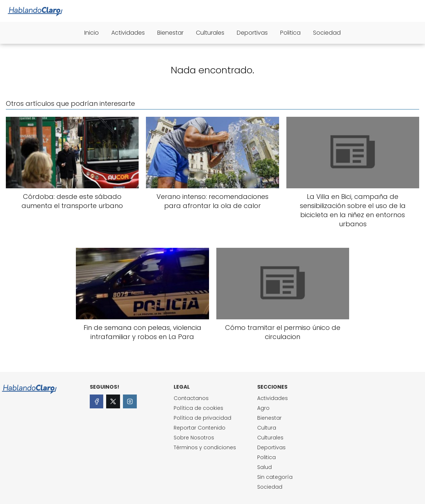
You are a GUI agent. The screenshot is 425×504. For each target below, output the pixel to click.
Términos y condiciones (205, 447)
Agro (263, 408)
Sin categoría (275, 477)
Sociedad (327, 33)
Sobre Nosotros (194, 438)
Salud (264, 467)
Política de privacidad (202, 418)
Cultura (267, 428)
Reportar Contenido (200, 428)
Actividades (128, 33)
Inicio (92, 33)
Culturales (210, 33)
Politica (290, 33)
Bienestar (170, 33)
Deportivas (252, 33)
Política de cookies (198, 408)
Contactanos (191, 398)
